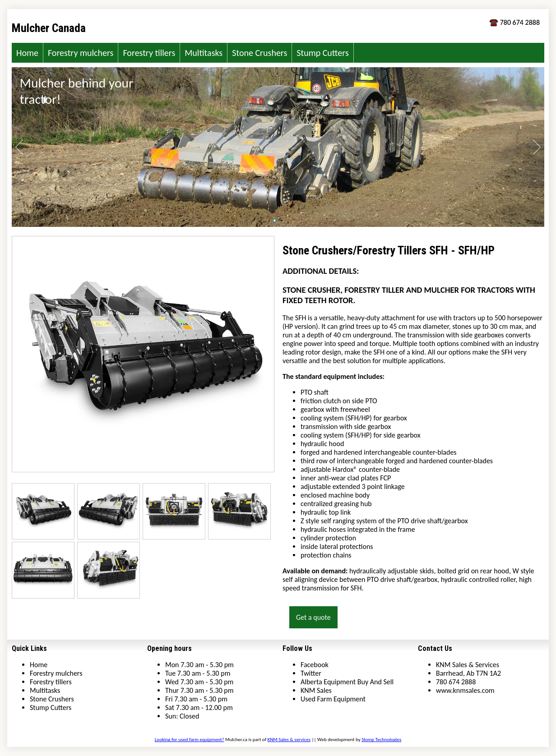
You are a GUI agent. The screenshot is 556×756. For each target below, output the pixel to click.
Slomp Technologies (381, 740)
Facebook (315, 665)
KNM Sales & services (289, 740)
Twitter (311, 673)
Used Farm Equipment (333, 699)
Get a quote (313, 617)
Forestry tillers (149, 53)
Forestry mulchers (81, 53)
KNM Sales (316, 690)
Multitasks (204, 53)
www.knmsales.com (465, 690)
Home (27, 53)
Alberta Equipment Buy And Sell (347, 682)
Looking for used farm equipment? (190, 740)
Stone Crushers (259, 53)
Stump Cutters (322, 53)
